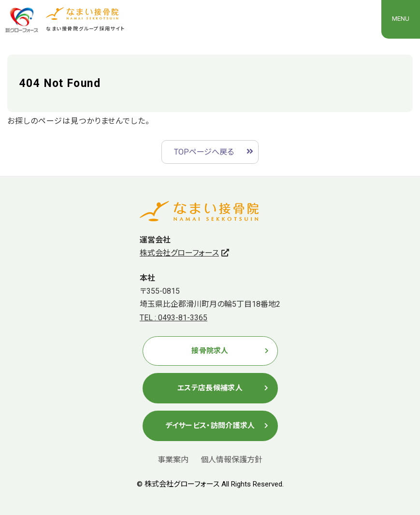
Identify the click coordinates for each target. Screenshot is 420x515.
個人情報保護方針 (232, 460)
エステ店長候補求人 (210, 388)
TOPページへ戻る (204, 152)
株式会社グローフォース (179, 253)
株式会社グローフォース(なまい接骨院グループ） (22, 20)
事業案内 (173, 460)
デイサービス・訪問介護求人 (210, 426)
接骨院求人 (210, 351)
